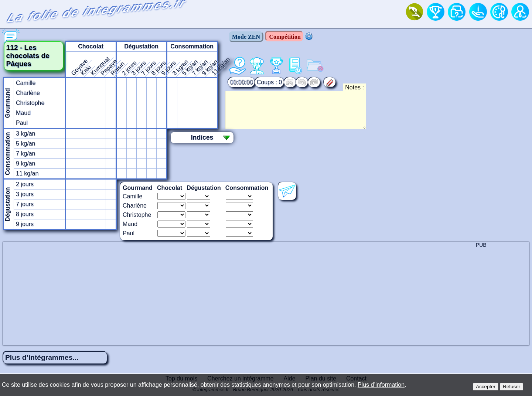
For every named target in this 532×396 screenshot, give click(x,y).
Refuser (511, 387)
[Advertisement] (266, 294)
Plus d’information (381, 385)
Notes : (354, 87)
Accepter (486, 387)
